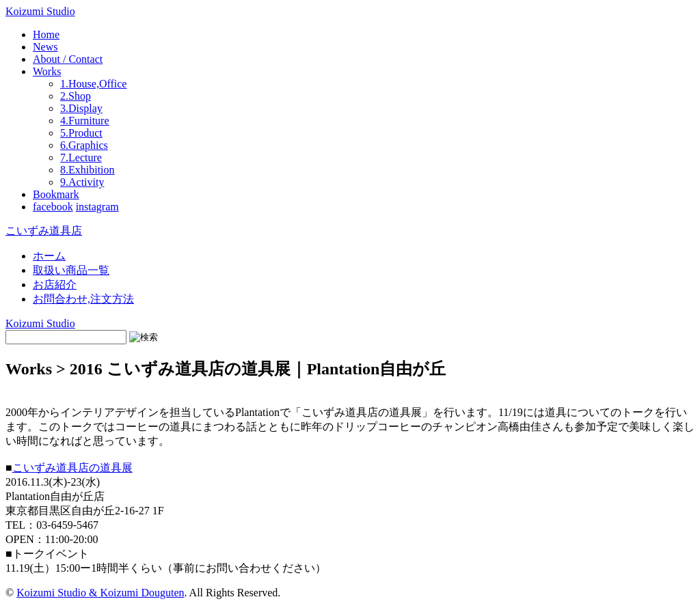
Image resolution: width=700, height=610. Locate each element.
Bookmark (56, 194)
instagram (97, 207)
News (45, 47)
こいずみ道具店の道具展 (72, 468)
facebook (53, 207)
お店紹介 (55, 285)
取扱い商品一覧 (71, 270)
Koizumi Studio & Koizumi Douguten (100, 593)
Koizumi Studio (40, 11)
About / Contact (68, 59)
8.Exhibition (87, 170)
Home (46, 34)
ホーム (49, 256)
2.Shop (76, 96)
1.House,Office (93, 84)
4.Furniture (85, 121)
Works (47, 71)
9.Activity (82, 182)
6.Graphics (84, 145)
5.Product (81, 133)
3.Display (81, 108)
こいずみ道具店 (44, 231)
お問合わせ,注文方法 (83, 299)
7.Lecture (81, 157)
